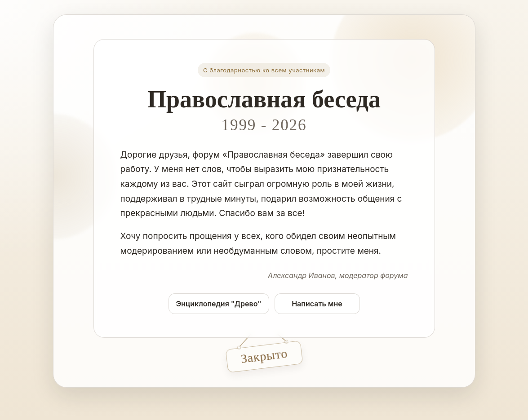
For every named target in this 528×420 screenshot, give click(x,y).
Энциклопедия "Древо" (219, 304)
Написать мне (317, 304)
